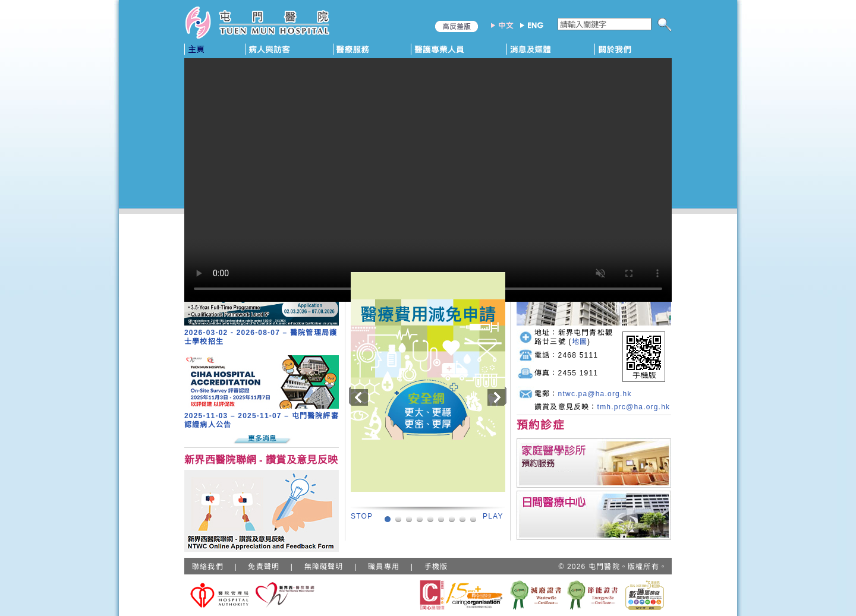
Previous (358, 396)
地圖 (580, 342)
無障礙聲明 (324, 567)
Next (495, 396)
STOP (362, 516)
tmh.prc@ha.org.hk (634, 407)
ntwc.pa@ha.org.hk (595, 394)
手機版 (436, 567)
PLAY (493, 516)
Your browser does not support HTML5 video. (428, 180)
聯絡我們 (208, 567)
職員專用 (384, 567)
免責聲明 (264, 567)
